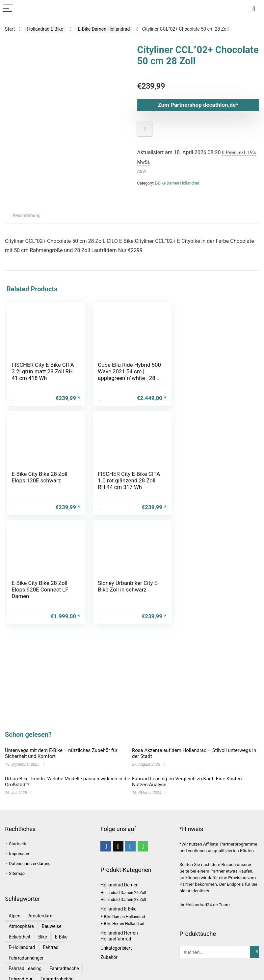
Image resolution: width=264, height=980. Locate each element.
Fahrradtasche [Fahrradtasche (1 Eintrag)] (64, 968)
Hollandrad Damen (119, 885)
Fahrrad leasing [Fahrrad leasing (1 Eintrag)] (25, 968)
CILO (141, 172)
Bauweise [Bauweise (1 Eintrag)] (52, 926)
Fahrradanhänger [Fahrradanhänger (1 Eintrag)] (26, 958)
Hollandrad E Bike (45, 29)
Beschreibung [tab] (26, 216)
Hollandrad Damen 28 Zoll (123, 900)
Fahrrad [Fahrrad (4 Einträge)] (51, 947)
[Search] (254, 9)
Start (10, 29)
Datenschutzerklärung (30, 864)
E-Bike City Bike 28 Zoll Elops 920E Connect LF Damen (126, 480)
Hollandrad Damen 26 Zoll (123, 893)
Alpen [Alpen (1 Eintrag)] (14, 916)
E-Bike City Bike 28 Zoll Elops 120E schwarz (211, 368)
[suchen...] (257, 952)
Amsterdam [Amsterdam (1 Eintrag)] (40, 916)
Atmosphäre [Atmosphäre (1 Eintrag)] (21, 926)
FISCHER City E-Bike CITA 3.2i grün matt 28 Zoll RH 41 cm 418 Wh (43, 371)
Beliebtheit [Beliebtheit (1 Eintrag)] (19, 937)
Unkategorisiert (116, 948)
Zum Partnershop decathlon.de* (198, 105)
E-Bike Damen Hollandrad (104, 29)
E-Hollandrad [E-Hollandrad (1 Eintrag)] (22, 947)
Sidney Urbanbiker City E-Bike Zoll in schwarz (214, 477)
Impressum (20, 854)
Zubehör (109, 957)
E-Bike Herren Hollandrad (122, 924)
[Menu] (8, 9)
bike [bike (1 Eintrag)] (43, 937)
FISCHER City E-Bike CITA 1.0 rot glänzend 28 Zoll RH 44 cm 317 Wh (43, 480)
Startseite (18, 844)
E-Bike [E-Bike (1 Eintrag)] (61, 937)
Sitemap (17, 873)
